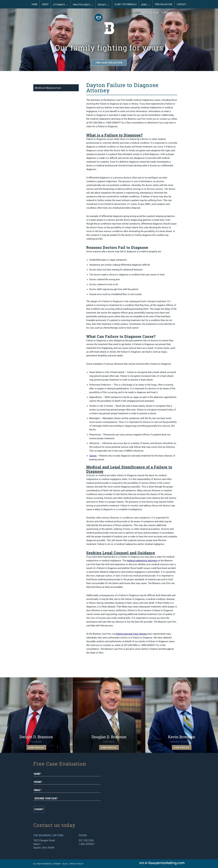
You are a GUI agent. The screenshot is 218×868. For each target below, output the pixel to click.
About (45, 4)
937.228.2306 (150, 13)
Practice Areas (81, 5)
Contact (182, 4)
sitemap (57, 864)
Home (35, 4)
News (144, 5)
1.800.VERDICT (170, 13)
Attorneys (59, 5)
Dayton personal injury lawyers (131, 634)
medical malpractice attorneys (142, 561)
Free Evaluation (163, 4)
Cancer (93, 456)
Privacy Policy (77, 864)
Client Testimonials (126, 4)
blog (65, 864)
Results (102, 5)
